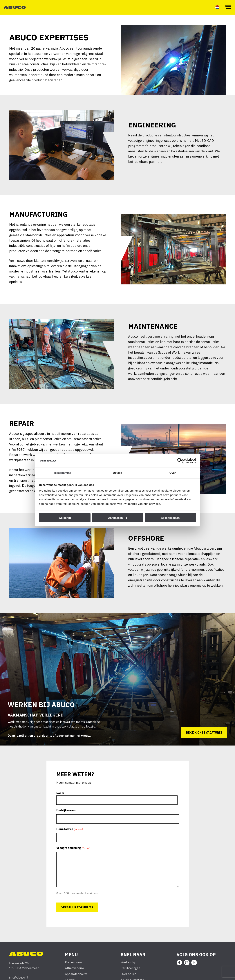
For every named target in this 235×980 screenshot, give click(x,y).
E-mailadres (71, 832)
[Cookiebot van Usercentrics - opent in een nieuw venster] (180, 461)
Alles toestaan (170, 518)
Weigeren (65, 518)
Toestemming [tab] (62, 473)
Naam (62, 797)
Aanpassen (118, 518)
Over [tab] (173, 473)
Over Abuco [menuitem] (129, 978)
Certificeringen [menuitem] (131, 972)
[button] (228, 7)
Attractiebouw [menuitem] (75, 972)
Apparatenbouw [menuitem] (76, 978)
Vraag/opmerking (75, 851)
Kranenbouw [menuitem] (74, 966)
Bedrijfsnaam (67, 814)
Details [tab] (117, 473)
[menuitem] (217, 7)
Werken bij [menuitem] (128, 966)
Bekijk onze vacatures (202, 737)
